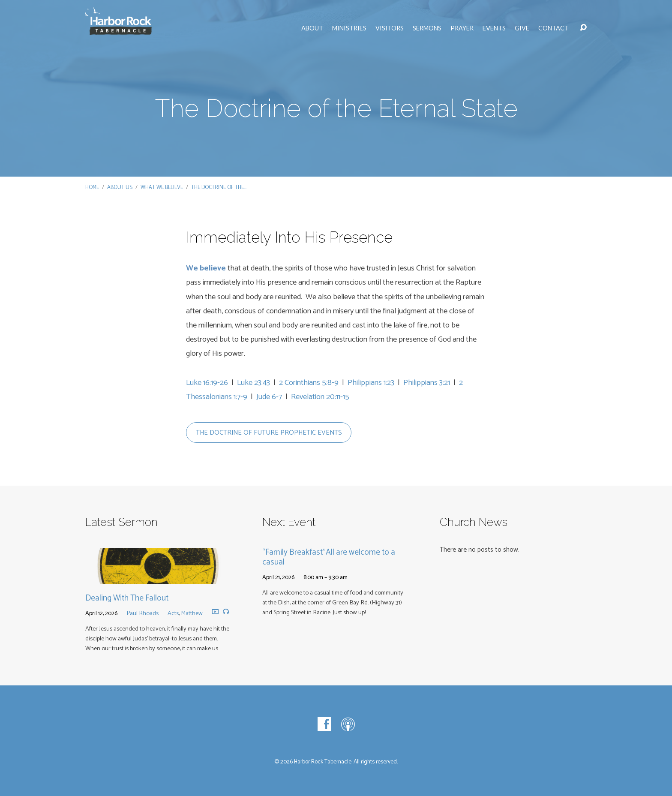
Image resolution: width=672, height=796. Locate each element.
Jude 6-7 (269, 397)
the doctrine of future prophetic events (269, 433)
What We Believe (162, 188)
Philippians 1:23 (371, 383)
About (312, 28)
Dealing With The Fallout (127, 598)
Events (494, 28)
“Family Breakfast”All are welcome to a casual (329, 557)
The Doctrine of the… (219, 188)
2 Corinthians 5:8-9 (309, 383)
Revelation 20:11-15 (320, 397)
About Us (120, 188)
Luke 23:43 (253, 383)
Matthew (192, 613)
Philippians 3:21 (427, 383)
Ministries (349, 28)
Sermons (427, 28)
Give (522, 28)
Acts (173, 613)
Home (92, 188)
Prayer (462, 28)
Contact (553, 28)
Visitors (390, 28)
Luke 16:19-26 (207, 383)
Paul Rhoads (142, 613)
